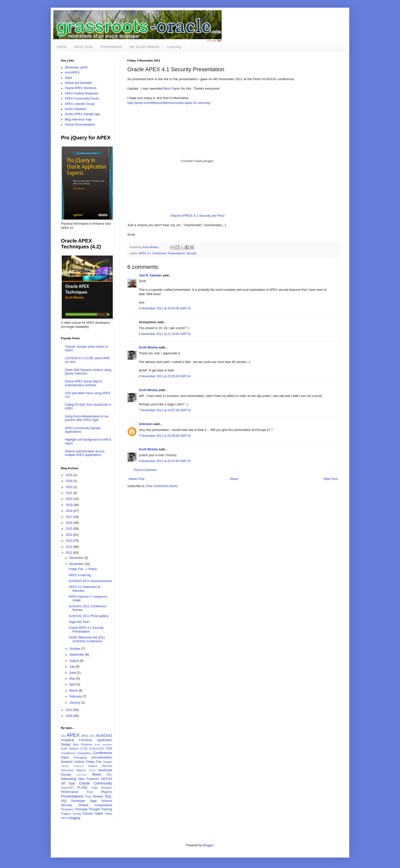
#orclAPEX (72, 73)
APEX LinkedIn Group (80, 104)
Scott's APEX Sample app (82, 114)
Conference (159, 253)
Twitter (99, 814)
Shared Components (95, 805)
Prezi (221, 216)
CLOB (84, 749)
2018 (70, 511)
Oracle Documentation (80, 125)
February (76, 696)
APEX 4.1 (145, 253)
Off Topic (68, 783)
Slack (68, 78)
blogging (75, 818)
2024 (70, 481)
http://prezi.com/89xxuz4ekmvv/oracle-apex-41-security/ (169, 103)
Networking (69, 779)
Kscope (66, 775)
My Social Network (144, 47)
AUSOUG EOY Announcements (90, 581)
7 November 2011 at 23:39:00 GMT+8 (165, 436)
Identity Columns (72, 766)
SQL (108, 796)
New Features (89, 779)
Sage (93, 801)
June (73, 673)
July (73, 667)
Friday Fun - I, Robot (83, 569)
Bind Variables (103, 745)
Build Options (70, 749)
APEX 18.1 (88, 736)
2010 (70, 710)
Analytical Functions (77, 740)
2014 (70, 535)
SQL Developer (73, 801)
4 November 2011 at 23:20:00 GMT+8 (165, 376)
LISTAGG (82, 775)
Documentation (102, 757)
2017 (70, 517)
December (77, 558)
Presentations (111, 47)
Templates (67, 809)
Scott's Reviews (76, 109)
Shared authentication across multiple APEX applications (85, 453)
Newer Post (136, 479)
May (73, 679)
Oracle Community (96, 783)
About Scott (83, 47)
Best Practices (83, 744)
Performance (70, 792)
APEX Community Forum (82, 99)
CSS (109, 749)
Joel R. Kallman (150, 275)
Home (62, 47)
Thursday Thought (87, 809)
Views (108, 814)
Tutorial (87, 814)
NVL (109, 775)
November (77, 564)
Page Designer (102, 788)
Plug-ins (107, 792)
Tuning (77, 814)
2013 (70, 541)
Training (107, 809)
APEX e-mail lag (80, 575)
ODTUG (107, 779)
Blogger (208, 845)
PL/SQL (83, 788)
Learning (174, 47)
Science (107, 801)
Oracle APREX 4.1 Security (191, 216)
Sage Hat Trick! (79, 622)
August (75, 661)
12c (63, 736)
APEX (73, 735)
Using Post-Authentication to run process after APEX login (87, 418)
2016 (70, 523)
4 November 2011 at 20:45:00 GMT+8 (165, 308)
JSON (92, 770)
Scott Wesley (151, 247)
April (73, 684)
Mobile (97, 775)
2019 (70, 505)
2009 (70, 716)
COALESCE (97, 749)
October (75, 649)
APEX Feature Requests (82, 93)
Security (191, 253)
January (75, 703)
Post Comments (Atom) (162, 486)
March (74, 691)
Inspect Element (100, 766)
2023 (70, 487)
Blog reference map (78, 119)
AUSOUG (104, 736)
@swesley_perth (76, 67)
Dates (65, 757)
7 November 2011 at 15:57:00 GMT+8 (165, 410)
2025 (70, 475)
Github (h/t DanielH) (78, 83)
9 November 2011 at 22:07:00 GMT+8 (165, 461)
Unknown (146, 424)
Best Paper (172, 88)
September (77, 655)
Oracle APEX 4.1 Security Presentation (86, 630)
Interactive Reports (73, 770)
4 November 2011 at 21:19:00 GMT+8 (165, 334)
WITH (65, 818)
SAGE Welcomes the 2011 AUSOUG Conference (87, 639)
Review (98, 797)
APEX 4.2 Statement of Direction (84, 589)
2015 (70, 529)
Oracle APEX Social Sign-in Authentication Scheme (84, 383)
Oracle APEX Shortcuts (81, 88)
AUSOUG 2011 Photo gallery (88, 616)
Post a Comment (145, 470)
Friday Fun (94, 762)
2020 (70, 499)
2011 (70, 553)
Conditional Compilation (76, 753)
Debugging (80, 757)
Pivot (90, 792)
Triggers (66, 814)
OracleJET (67, 788)
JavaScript (105, 770)
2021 (70, 493)
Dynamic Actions (73, 762)
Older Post (330, 479)
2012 (70, 547)
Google (108, 762)
